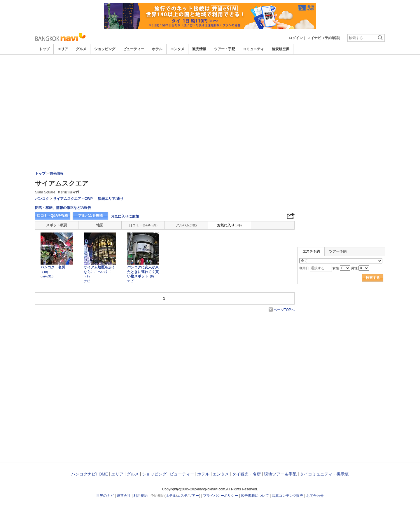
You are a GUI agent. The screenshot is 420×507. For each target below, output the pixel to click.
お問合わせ (315, 496)
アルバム (186, 225)
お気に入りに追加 (125, 216)
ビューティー (134, 49)
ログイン (296, 38)
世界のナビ (105, 496)
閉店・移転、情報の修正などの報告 (63, 208)
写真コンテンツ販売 (288, 496)
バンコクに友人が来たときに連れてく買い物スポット (143, 272)
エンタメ (177, 49)
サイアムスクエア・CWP (73, 199)
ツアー (194, 496)
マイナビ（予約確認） (325, 38)
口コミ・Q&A (143, 225)
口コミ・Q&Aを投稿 (52, 216)
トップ (44, 49)
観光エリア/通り (111, 199)
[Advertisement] (210, 71)
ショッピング (105, 49)
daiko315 (47, 276)
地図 (100, 225)
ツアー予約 (338, 251)
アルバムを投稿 (90, 216)
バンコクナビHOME (90, 474)
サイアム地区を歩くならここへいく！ (99, 272)
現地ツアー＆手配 (280, 474)
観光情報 (199, 49)
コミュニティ (253, 49)
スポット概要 (57, 225)
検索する (373, 278)
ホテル (157, 49)
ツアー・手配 (225, 49)
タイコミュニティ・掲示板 (324, 474)
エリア (63, 49)
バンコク (42, 199)
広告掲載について (255, 496)
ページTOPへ (284, 310)
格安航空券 (281, 49)
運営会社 (124, 496)
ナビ (87, 281)
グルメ (81, 49)
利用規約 (141, 496)
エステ (182, 496)
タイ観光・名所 (246, 474)
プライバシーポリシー (220, 496)
